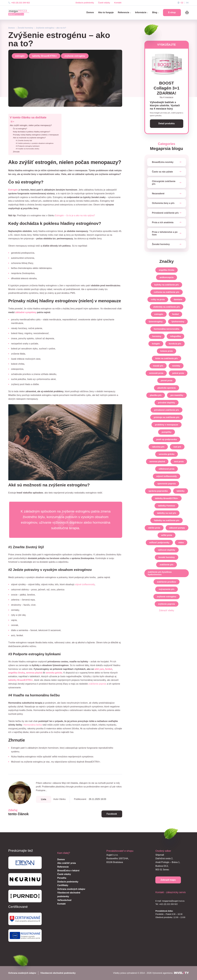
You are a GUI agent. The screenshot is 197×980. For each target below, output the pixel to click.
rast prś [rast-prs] (177, 447)
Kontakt (118, 3)
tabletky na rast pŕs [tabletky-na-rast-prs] (167, 513)
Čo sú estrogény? (20, 129)
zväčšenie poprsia (97, 684)
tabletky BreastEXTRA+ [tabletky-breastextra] (167, 498)
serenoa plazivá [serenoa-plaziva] (157, 461)
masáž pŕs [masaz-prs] (158, 366)
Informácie (142, 12)
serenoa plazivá (34, 673)
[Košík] (187, 13)
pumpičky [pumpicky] (166, 432)
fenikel (109, 669)
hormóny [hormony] (157, 336)
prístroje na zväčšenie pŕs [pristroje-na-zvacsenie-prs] (166, 417)
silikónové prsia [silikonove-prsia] (167, 469)
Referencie (124, 12)
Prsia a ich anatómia (163, 222)
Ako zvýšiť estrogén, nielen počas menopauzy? (31, 125)
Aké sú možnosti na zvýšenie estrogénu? (29, 138)
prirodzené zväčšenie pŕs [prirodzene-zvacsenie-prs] (167, 410)
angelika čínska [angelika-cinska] (167, 270)
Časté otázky (104, 3)
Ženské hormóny (25, 28)
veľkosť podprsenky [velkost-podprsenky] (159, 542)
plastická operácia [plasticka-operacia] (166, 388)
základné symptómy (26, 312)
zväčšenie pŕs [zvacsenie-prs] (166, 565)
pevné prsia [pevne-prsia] (167, 380)
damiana (178, 299)
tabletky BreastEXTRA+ (45, 56)
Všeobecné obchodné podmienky (58, 973)
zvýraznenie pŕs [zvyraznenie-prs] (167, 589)
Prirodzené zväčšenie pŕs (165, 213)
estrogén (20, 56)
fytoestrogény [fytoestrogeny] (156, 322)
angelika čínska (17, 673)
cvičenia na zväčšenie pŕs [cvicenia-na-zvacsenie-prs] (167, 292)
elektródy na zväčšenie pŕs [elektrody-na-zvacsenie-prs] (167, 307)
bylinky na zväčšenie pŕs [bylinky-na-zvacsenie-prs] (167, 285)
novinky (176, 366)
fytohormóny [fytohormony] (178, 322)
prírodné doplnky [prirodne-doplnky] (167, 403)
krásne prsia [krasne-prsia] (166, 351)
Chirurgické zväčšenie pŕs (164, 183)
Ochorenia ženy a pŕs (163, 203)
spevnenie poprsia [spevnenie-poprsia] (167, 484)
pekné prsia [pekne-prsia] (178, 373)
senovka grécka (54, 673)
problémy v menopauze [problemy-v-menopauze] (167, 425)
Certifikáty (63, 885)
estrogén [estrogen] (159, 314)
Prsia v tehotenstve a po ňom (165, 233)
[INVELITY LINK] (181, 973)
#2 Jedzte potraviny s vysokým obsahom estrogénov (35, 143)
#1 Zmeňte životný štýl (24, 140)
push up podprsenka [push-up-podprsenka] (167, 439)
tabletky (181, 491)
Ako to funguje (106, 12)
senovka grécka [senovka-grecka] (167, 454)
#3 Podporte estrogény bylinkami (28, 146)
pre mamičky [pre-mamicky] (177, 395)
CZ (182, 3)
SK (187, 3)
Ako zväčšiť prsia (67, 863)
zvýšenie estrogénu (75, 56)
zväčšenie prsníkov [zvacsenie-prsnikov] (167, 582)
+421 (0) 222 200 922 (19, 3)
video (181, 542)
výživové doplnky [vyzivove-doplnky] (166, 550)
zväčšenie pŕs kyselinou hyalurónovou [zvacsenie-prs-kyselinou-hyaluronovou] (160, 573)
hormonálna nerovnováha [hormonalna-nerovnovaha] (167, 329)
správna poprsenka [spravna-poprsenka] (158, 491)
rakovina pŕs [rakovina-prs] (158, 447)
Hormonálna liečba (33, 725)
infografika (176, 336)
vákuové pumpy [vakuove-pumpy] (177, 528)
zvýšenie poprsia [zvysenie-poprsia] (167, 604)
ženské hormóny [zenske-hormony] (166, 557)
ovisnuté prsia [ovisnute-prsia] (156, 373)
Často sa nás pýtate (162, 172)
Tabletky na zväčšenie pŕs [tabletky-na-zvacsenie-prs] (167, 520)
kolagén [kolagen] (156, 344)
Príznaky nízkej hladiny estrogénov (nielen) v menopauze (36, 135)
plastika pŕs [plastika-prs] (156, 395)
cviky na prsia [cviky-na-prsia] (158, 299)
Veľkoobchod (64, 900)
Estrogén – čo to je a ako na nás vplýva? (75, 215)
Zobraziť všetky (167, 610)
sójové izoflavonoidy (85, 584)
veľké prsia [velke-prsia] (167, 535)
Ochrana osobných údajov (71, 889)
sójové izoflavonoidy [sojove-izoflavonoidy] (167, 476)
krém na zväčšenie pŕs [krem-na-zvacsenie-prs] (166, 358)
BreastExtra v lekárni (68, 871)
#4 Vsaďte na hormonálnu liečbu (27, 149)
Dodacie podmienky (85, 3)
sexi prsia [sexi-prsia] (179, 461)
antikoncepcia (166, 277)
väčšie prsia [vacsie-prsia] (154, 528)
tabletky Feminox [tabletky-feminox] (167, 506)
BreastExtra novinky (163, 162)
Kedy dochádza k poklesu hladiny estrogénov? (32, 132)
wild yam (99, 669)
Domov (90, 12)
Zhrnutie (16, 152)
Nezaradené (158, 194)
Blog (155, 12)
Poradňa (62, 878)
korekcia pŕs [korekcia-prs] (175, 344)
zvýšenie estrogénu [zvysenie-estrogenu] (167, 597)
